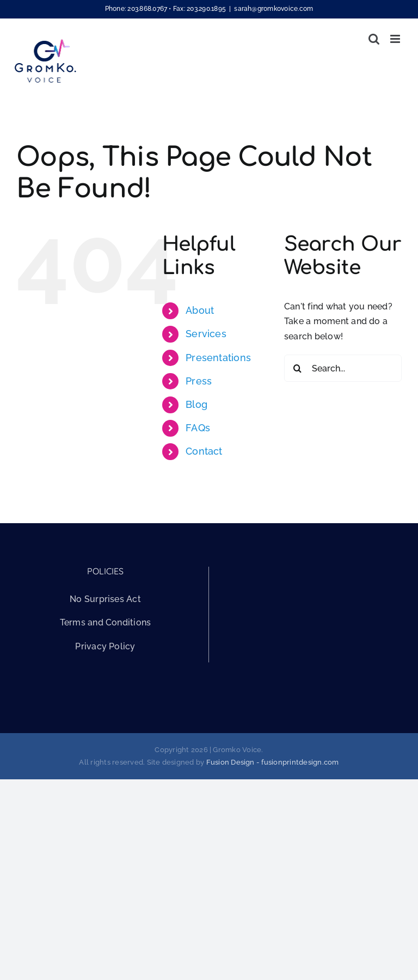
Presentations (218, 358)
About (200, 310)
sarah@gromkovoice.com (273, 9)
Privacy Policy (105, 646)
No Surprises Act (105, 599)
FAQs (198, 428)
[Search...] (343, 368)
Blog (196, 404)
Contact (204, 451)
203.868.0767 (147, 9)
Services (206, 334)
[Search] (298, 368)
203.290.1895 (206, 9)
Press (199, 381)
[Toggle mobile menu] (396, 39)
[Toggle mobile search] (374, 39)
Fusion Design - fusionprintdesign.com (273, 762)
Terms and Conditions (106, 622)
